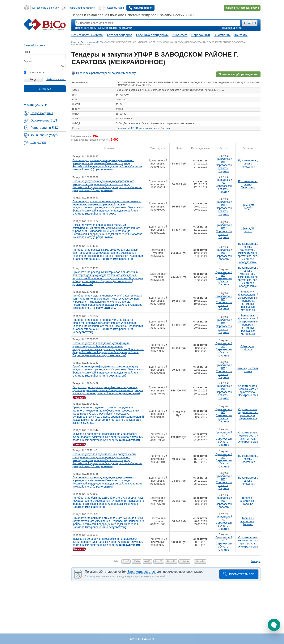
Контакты (241, 35)
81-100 (159, 561)
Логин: (27, 52)
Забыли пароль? (56, 79)
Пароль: (28, 61)
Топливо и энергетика (247, 499)
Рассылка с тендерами (152, 35)
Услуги (248, 208)
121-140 (184, 561)
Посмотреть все (242, 574)
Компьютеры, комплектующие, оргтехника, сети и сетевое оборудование (248, 256)
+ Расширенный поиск (230, 28)
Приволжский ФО (125, 128)
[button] (274, 625)
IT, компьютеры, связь (248, 162)
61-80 (147, 561)
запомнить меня (34, 73)
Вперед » (255, 561)
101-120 (171, 561)
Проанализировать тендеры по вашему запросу (106, 73)
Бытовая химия (251, 370)
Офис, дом (247, 205)
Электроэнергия (248, 395)
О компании (222, 35)
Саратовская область (148, 128)
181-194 (200, 561)
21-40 (126, 561)
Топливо (248, 504)
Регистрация (45, 89)
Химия (241, 368)
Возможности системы (87, 35)
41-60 (137, 561)
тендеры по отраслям (120, 28)
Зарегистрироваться (142, 572)
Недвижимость (248, 418)
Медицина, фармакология (247, 293)
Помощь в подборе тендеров (238, 74)
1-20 (116, 561)
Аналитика (180, 35)
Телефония (248, 167)
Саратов (165, 128)
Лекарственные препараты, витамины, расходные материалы (248, 304)
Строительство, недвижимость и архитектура (248, 389)
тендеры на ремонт (97, 28)
